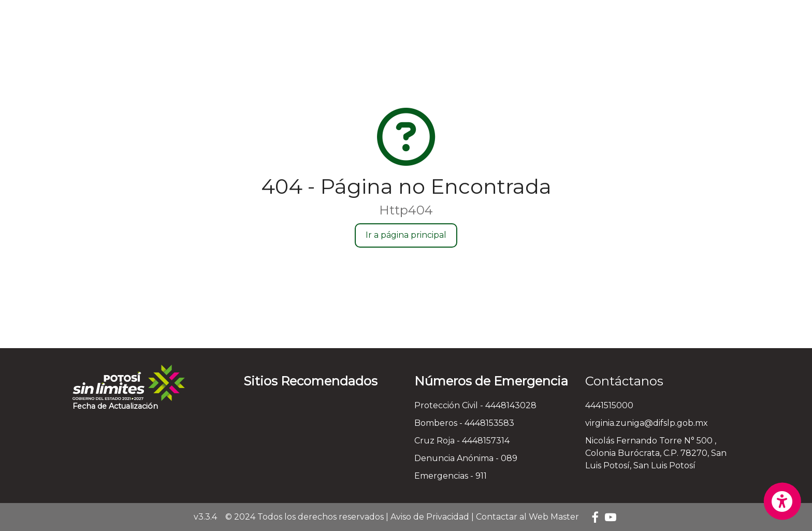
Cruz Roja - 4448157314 (462, 441)
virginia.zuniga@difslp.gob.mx (647, 423)
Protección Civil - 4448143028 (475, 405)
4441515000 (609, 405)
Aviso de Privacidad (430, 517)
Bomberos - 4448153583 (464, 423)
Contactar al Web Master (527, 517)
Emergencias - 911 (451, 476)
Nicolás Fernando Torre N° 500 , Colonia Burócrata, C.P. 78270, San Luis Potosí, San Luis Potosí (656, 453)
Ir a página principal (406, 235)
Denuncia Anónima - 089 (466, 458)
